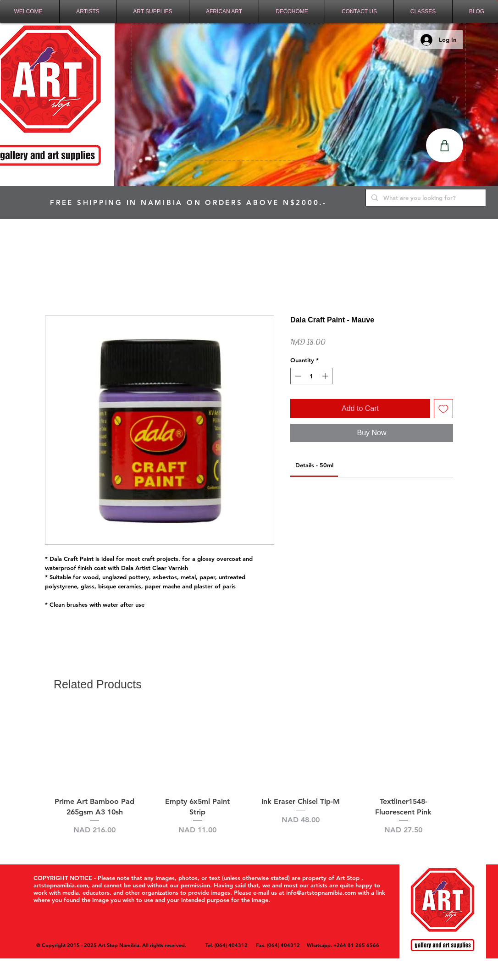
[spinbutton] (312, 376)
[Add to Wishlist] (443, 409)
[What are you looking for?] (425, 198)
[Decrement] (297, 376)
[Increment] (326, 376)
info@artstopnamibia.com (321, 892)
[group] (249, 777)
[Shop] (445, 145)
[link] (314, 465)
